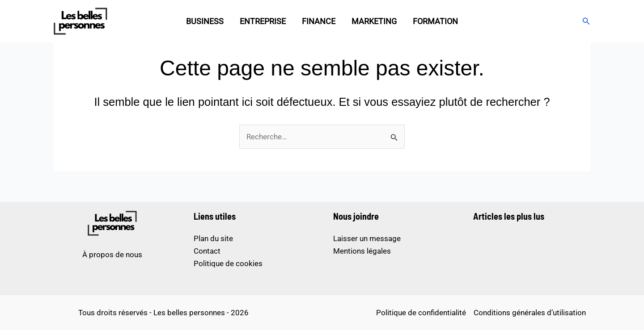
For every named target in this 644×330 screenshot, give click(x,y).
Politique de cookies (228, 263)
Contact (207, 251)
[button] (586, 21)
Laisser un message (367, 238)
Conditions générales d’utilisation (530, 313)
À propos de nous (112, 255)
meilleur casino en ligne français (112, 280)
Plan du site (213, 238)
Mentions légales (362, 251)
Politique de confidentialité (421, 313)
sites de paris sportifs (112, 267)
